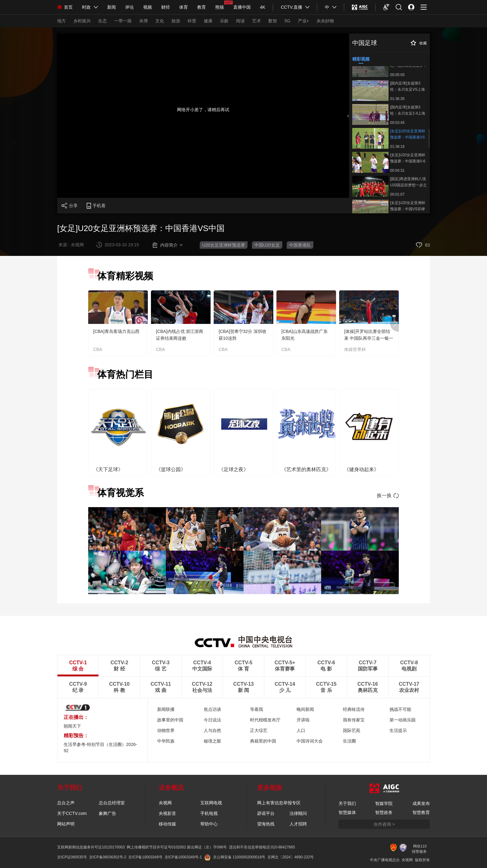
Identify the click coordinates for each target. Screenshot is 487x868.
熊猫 (220, 7)
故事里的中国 (170, 720)
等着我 (257, 709)
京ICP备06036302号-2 (108, 857)
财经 (166, 7)
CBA (98, 349)
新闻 (112, 7)
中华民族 (166, 741)
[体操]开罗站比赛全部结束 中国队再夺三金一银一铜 (369, 338)
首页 (65, 7)
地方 (61, 21)
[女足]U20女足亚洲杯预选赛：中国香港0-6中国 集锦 (408, 158)
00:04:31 (397, 170)
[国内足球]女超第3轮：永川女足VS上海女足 (407, 86)
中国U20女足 (267, 245)
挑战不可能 (400, 709)
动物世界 (166, 730)
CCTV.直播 (291, 7)
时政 (86, 7)
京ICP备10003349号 (145, 857)
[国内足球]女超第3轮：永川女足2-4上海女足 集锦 (408, 110)
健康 (208, 21)
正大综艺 (259, 730)
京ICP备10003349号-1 (183, 857)
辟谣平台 (266, 813)
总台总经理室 (112, 803)
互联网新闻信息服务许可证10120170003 (91, 847)
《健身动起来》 (362, 469)
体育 (184, 7)
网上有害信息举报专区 (279, 803)
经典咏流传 (354, 709)
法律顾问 (298, 813)
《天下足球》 (108, 469)
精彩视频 (361, 59)
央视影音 (167, 813)
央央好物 (325, 21)
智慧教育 (421, 812)
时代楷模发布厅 (265, 720)
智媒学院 (384, 803)
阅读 (240, 21)
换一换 (388, 495)
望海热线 (266, 824)
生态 (102, 21)
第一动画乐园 (403, 720)
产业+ (303, 21)
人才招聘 (298, 824)
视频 (148, 7)
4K (263, 7)
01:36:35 (397, 99)
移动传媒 (167, 824)
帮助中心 (209, 824)
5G (287, 21)
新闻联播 (166, 709)
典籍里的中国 (263, 741)
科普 (192, 21)
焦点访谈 (212, 709)
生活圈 (349, 741)
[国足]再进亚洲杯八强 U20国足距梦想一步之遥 (408, 182)
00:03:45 (397, 123)
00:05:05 (397, 75)
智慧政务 (384, 812)
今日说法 (212, 720)
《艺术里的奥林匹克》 (306, 469)
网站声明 (66, 824)
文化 (160, 21)
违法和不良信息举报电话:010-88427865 (262, 847)
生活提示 (398, 730)
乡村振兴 (82, 21)
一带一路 (123, 21)
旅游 (176, 21)
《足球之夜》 (234, 469)
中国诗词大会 (310, 741)
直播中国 (242, 7)
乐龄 (224, 21)
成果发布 (421, 803)
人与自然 (212, 730)
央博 (143, 21)
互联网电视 (211, 803)
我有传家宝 (354, 720)
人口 (301, 730)
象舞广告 (107, 813)
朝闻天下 (72, 726)
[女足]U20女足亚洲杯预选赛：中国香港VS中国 (408, 134)
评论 (130, 7)
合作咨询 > (384, 824)
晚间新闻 (305, 709)
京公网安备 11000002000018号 (235, 857)
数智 (273, 21)
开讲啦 (303, 720)
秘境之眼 (212, 741)
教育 (202, 7)
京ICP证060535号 (72, 857)
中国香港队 (300, 245)
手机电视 (209, 813)
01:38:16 (397, 147)
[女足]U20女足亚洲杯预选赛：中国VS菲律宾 (408, 206)
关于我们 (347, 803)
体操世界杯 (355, 349)
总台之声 (66, 803)
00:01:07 (397, 194)
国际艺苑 (352, 730)
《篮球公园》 (171, 469)
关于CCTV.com (72, 813)
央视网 (165, 803)
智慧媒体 (347, 812)
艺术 (257, 21)
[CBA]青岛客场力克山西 (116, 331)
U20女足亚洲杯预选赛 (224, 245)
